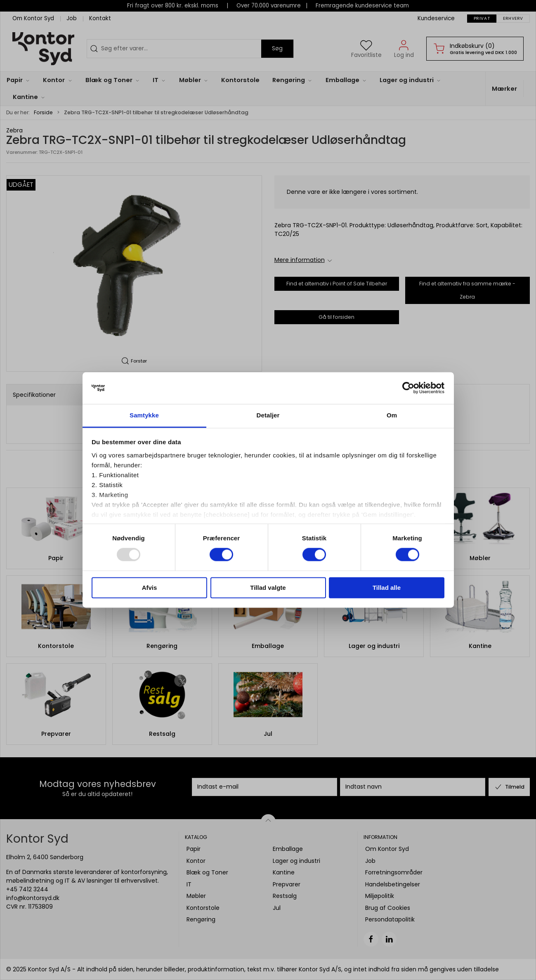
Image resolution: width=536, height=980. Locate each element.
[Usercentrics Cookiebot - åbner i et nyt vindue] (408, 388)
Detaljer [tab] (268, 415)
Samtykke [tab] (144, 415)
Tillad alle (387, 588)
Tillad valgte (268, 588)
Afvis (150, 588)
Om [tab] (392, 415)
